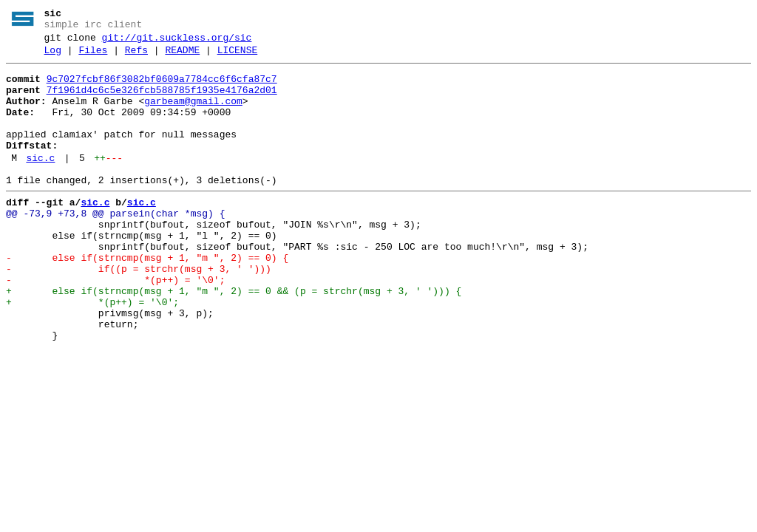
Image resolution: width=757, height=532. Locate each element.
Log (53, 57)
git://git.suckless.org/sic (177, 42)
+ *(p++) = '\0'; (92, 351)
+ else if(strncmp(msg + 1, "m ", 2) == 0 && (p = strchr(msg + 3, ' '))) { (234, 338)
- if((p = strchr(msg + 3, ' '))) (139, 311)
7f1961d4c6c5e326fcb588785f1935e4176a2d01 (162, 101)
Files (93, 57)
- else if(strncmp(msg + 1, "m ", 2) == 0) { (147, 298)
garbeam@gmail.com (193, 115)
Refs (136, 57)
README (182, 57)
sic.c (40, 183)
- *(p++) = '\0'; (115, 324)
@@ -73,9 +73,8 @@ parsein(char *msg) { (115, 245)
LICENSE (238, 57)
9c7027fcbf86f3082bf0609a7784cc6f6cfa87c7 (162, 88)
